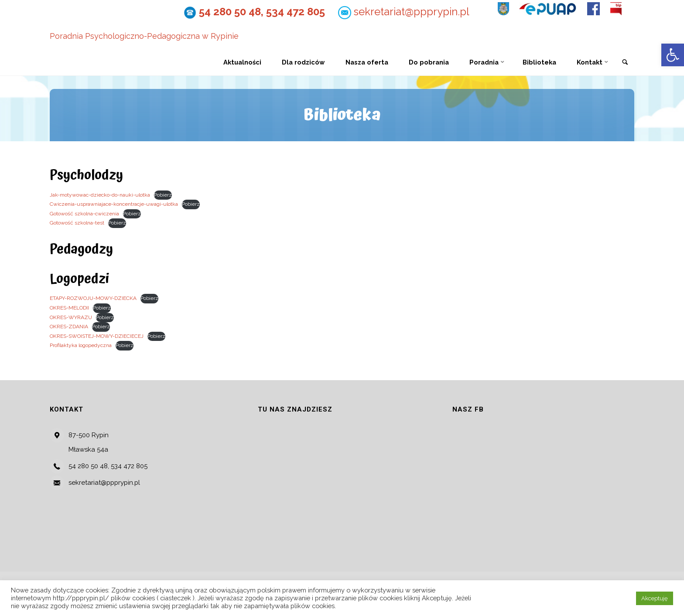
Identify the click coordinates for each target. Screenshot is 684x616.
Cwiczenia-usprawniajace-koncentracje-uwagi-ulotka (114, 204)
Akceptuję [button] (655, 598)
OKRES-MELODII (69, 308)
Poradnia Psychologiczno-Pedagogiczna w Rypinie (144, 36)
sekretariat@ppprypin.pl (409, 12)
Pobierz (163, 195)
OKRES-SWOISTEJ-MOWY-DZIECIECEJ (97, 336)
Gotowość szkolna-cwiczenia (84, 214)
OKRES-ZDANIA (69, 327)
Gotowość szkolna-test (77, 223)
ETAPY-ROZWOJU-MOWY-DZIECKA (93, 298)
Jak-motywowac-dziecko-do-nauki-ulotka (100, 195)
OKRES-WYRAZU (71, 317)
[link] (625, 63)
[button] (673, 55)
